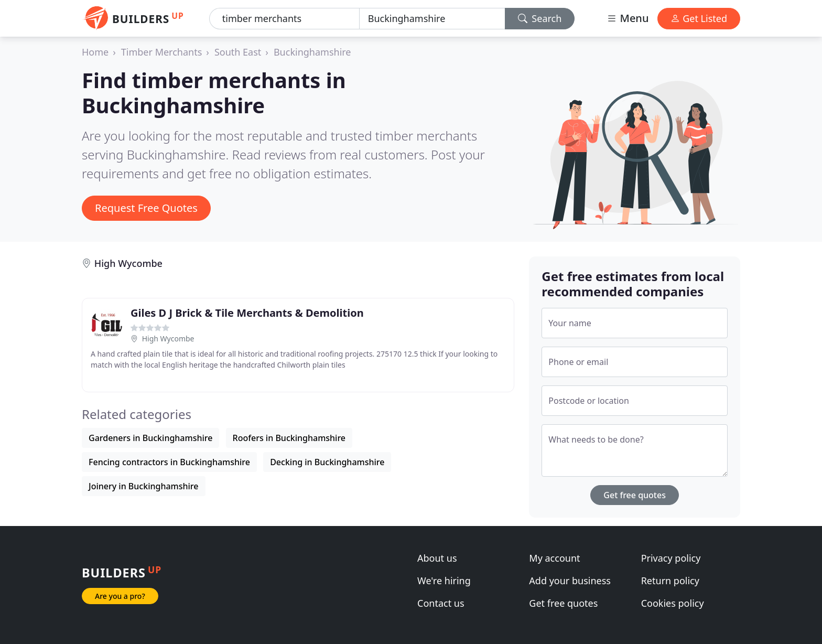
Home (95, 52)
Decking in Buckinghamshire (327, 462)
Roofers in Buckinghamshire (289, 438)
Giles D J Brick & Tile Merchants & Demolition (247, 313)
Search (540, 18)
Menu (628, 18)
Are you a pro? (120, 596)
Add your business (570, 581)
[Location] (432, 19)
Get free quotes (635, 495)
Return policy (670, 581)
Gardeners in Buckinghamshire (150, 438)
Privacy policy (671, 558)
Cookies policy (673, 603)
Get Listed (699, 18)
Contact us (441, 603)
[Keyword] (284, 19)
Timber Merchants (161, 52)
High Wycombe (128, 263)
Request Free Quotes (146, 208)
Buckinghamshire (312, 52)
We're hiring (444, 581)
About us (437, 558)
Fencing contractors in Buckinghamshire (169, 462)
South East (238, 52)
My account (554, 558)
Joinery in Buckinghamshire (144, 486)
